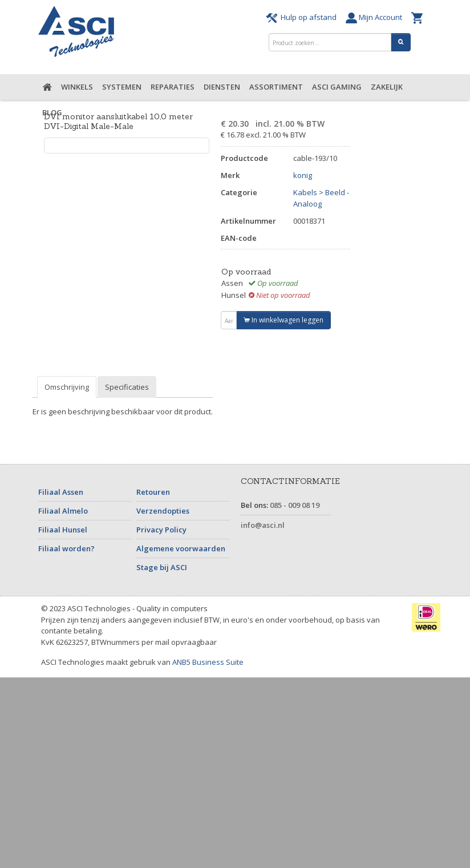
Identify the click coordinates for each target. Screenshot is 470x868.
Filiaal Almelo (63, 511)
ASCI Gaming (337, 87)
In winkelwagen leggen (283, 320)
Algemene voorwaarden (181, 548)
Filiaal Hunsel (63, 530)
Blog (52, 112)
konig (303, 175)
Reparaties (173, 87)
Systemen (122, 87)
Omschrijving (67, 387)
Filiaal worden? (66, 548)
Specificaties (127, 387)
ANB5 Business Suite (208, 662)
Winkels (77, 87)
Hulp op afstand (303, 17)
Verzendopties (163, 511)
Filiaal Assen (61, 492)
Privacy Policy (161, 530)
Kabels (305, 192)
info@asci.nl (263, 525)
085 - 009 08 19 (295, 505)
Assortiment (276, 87)
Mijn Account (376, 17)
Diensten (222, 87)
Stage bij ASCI (162, 567)
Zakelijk (387, 87)
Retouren (153, 492)
